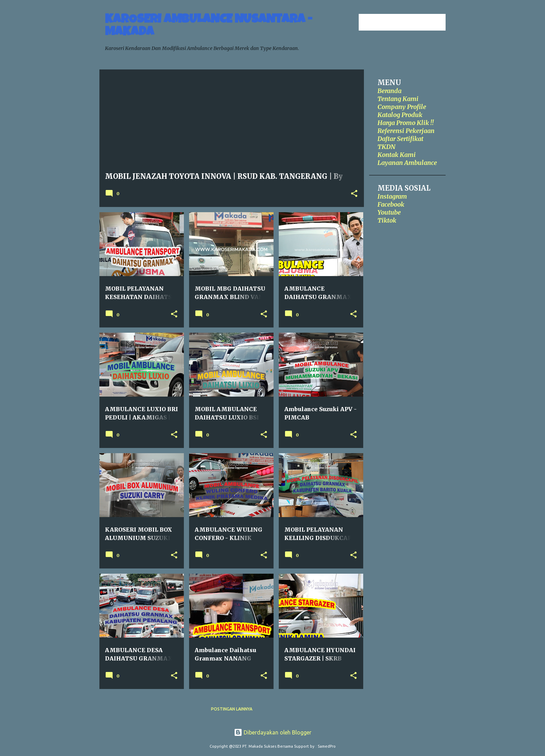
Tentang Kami (398, 99)
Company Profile (402, 107)
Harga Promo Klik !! (406, 123)
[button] (354, 194)
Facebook (391, 204)
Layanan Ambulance (407, 163)
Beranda (389, 91)
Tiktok (387, 220)
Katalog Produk (400, 115)
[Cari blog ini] (409, 22)
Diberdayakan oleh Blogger (273, 732)
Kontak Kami (397, 155)
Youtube (389, 212)
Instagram (392, 196)
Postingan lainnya (232, 709)
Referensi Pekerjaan (406, 131)
